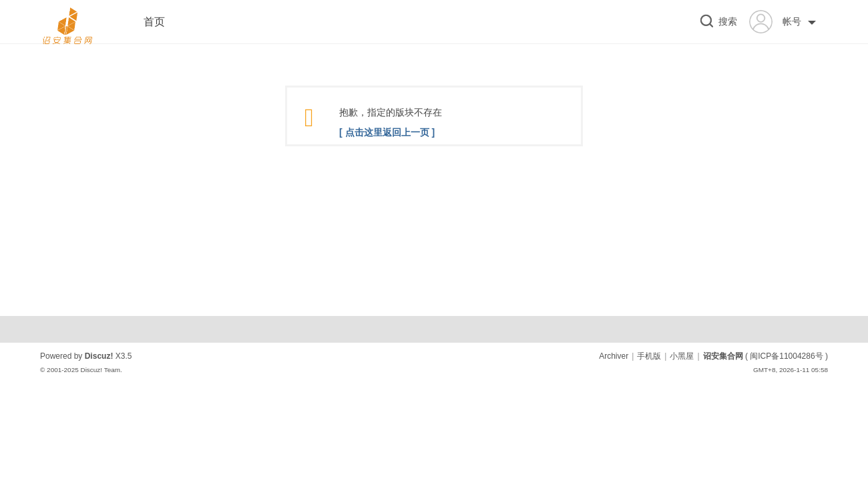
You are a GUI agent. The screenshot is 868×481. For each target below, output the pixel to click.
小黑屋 (682, 356)
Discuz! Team (100, 370)
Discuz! (99, 356)
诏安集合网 (723, 356)
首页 (154, 22)
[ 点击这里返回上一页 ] (387, 132)
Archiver (614, 356)
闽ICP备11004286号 (786, 356)
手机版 (649, 356)
